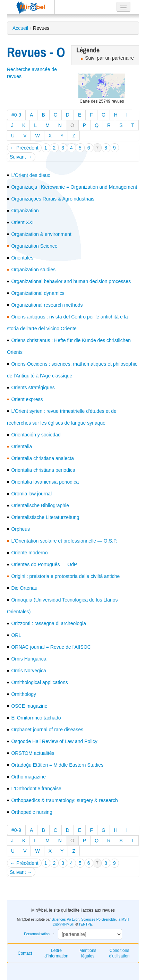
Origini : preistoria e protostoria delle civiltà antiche (65, 576)
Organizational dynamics (38, 293)
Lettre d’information (56, 953)
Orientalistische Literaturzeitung (45, 517)
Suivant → (21, 157)
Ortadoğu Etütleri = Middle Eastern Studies (57, 765)
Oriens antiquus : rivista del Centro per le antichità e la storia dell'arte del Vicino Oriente (67, 323)
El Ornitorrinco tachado (36, 718)
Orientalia (22, 446)
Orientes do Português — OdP (44, 564)
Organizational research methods (47, 305)
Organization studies (33, 270)
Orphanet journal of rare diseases (47, 730)
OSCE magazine (29, 706)
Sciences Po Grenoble (98, 919)
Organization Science (34, 246)
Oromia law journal (31, 494)
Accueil (20, 28)
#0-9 (16, 115)
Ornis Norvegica (28, 671)
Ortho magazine (28, 777)
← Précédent (24, 148)
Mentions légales (88, 953)
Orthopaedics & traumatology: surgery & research (64, 800)
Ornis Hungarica (29, 659)
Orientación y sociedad (36, 435)
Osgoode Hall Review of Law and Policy (54, 741)
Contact (25, 953)
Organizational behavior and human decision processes (71, 281)
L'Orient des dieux (31, 175)
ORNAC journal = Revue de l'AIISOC (51, 647)
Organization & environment (41, 234)
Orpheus (20, 529)
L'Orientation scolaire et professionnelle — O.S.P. (64, 541)
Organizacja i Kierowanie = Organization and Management (74, 187)
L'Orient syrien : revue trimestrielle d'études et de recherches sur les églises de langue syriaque (62, 417)
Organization (25, 211)
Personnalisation (37, 934)
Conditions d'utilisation (119, 953)
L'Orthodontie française (36, 789)
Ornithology (24, 694)
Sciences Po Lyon (66, 919)
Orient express (27, 399)
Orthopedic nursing (32, 812)
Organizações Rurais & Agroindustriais (53, 199)
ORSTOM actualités (33, 753)
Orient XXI (22, 222)
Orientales (22, 258)
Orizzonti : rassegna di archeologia (49, 623)
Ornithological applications (39, 682)
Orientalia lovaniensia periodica (45, 482)
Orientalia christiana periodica (43, 470)
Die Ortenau (24, 588)
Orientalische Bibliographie (40, 505)
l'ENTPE (85, 924)
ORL (16, 635)
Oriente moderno (29, 553)
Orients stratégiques (33, 387)
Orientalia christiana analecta (42, 458)
